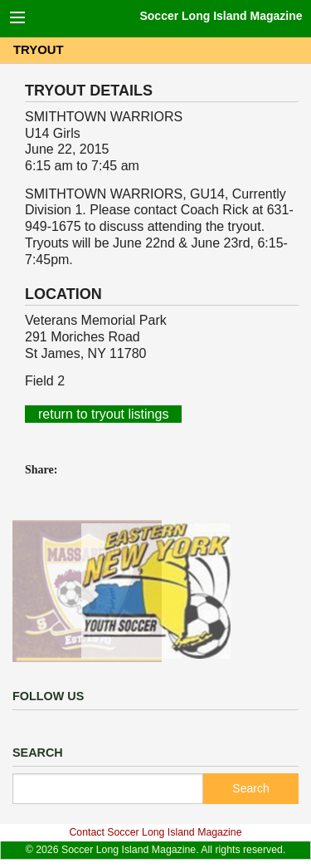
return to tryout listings (103, 414)
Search (250, 788)
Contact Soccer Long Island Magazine (155, 832)
